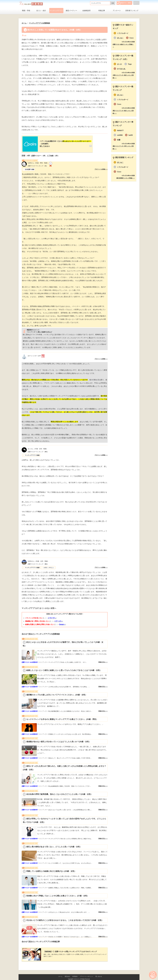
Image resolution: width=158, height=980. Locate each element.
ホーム (60, 973)
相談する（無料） (124, 3)
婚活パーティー (71, 11)
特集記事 (102, 11)
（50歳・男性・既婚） (38, 161)
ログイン (136, 3)
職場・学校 (26, 11)
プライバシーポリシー (86, 973)
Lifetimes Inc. (77, 976)
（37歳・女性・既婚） (38, 447)
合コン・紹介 (41, 11)
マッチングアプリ (56, 11)
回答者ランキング (132, 11)
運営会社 (67, 973)
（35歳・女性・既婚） (38, 560)
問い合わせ (99, 973)
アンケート (117, 11)
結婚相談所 (87, 11)
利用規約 (75, 973)
